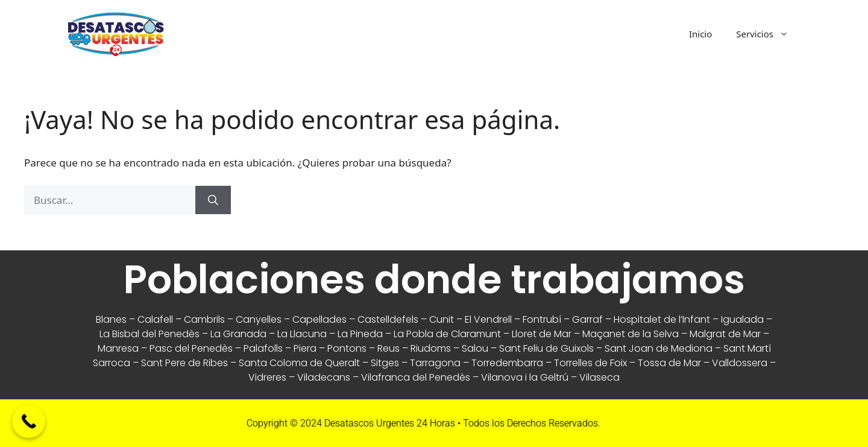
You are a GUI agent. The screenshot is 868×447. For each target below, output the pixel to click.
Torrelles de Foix (590, 363)
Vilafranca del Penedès (416, 377)
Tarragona (435, 363)
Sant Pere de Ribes (184, 363)
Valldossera (740, 363)
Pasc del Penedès (191, 348)
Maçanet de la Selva (631, 334)
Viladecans (324, 377)
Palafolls (263, 348)
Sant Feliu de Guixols (546, 348)
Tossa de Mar (669, 363)
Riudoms (431, 348)
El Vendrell (488, 319)
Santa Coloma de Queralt (299, 363)
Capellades (319, 319)
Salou (475, 348)
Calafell (155, 319)
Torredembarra (507, 363)
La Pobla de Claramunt (447, 334)
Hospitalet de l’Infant (662, 319)
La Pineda (360, 334)
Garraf (587, 319)
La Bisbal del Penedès (149, 334)
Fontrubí (542, 319)
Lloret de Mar (542, 334)
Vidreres (267, 377)
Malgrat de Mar (725, 334)
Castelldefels (388, 319)
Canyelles (259, 319)
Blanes (111, 319)
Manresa (118, 348)
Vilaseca (599, 377)
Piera (305, 348)
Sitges (385, 363)
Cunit (442, 319)
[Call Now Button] (29, 421)
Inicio (700, 34)
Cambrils (204, 319)
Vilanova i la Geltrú (525, 377)
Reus (388, 348)
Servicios (768, 34)
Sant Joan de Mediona (659, 348)
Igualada (742, 319)
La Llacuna (302, 334)
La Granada (238, 334)
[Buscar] (213, 200)
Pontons (347, 348)
